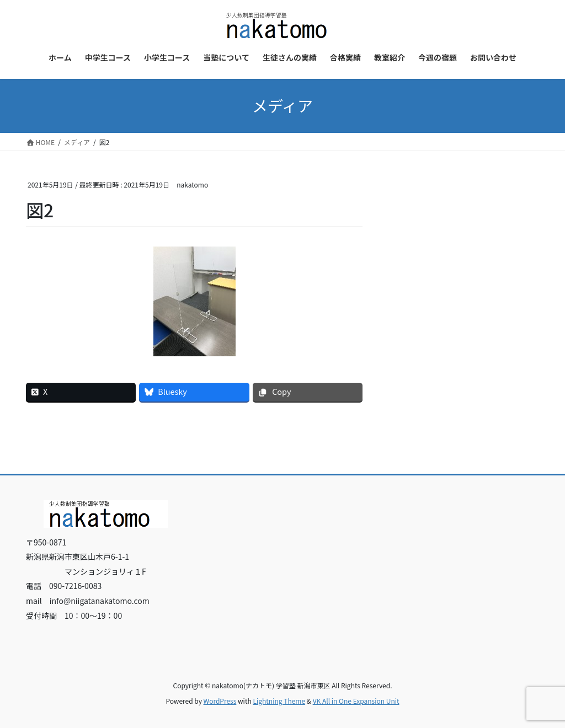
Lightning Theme (279, 701)
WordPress (220, 701)
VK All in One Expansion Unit (356, 701)
